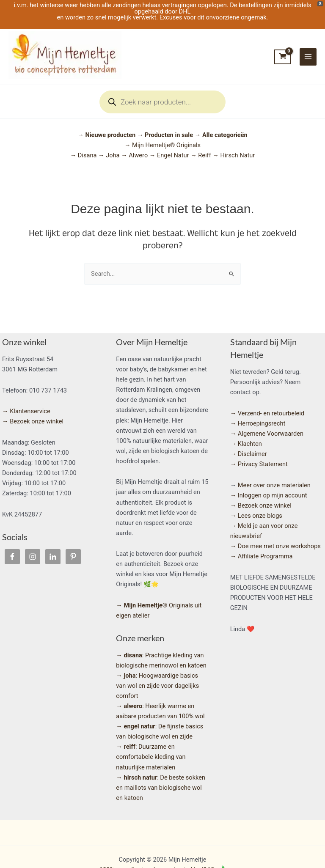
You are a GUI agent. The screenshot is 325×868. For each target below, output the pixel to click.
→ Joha (110, 155)
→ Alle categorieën (221, 135)
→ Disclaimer (249, 454)
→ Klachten (246, 444)
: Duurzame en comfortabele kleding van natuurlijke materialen (151, 757)
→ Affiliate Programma (262, 556)
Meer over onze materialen (274, 485)
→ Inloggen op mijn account (269, 495)
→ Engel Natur (170, 155)
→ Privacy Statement (259, 464)
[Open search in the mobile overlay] (162, 102)
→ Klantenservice (26, 411)
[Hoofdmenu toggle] (308, 57)
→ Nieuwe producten (107, 135)
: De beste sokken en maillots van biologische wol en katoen (161, 788)
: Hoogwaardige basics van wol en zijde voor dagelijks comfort (157, 686)
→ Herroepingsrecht (258, 423)
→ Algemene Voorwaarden (267, 434)
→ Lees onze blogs (256, 516)
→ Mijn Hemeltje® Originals (162, 145)
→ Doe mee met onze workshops (275, 546)
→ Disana (84, 155)
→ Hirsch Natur (234, 155)
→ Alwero (135, 155)
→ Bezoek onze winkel (33, 421)
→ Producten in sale (165, 135)
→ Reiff (201, 155)
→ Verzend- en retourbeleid (267, 413)
